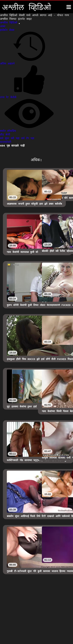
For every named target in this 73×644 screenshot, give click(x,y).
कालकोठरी (6, 142)
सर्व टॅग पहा (28, 138)
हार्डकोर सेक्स (7, 30)
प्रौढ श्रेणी (5, 135)
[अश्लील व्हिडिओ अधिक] (69, 7)
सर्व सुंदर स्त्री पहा (11, 138)
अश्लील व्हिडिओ (9, 23)
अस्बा (3, 26)
